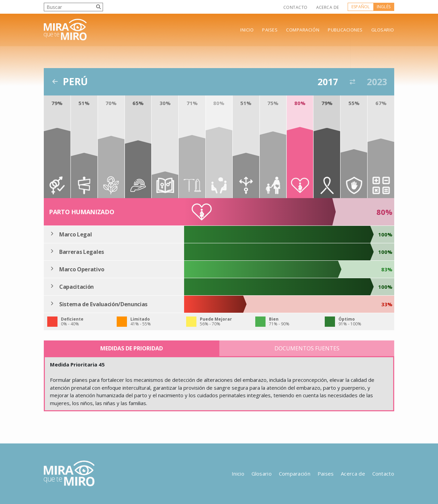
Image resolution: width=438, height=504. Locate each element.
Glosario (383, 30)
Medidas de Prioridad (132, 348)
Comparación (303, 30)
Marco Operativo (82, 269)
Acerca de (328, 7)
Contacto (295, 7)
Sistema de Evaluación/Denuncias (103, 304)
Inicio (247, 30)
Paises (270, 30)
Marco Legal (75, 234)
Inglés (384, 7)
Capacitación (76, 287)
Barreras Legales (82, 252)
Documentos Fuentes (307, 348)
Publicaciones (345, 30)
